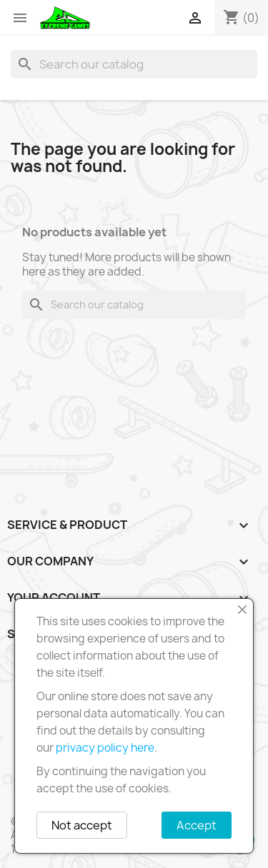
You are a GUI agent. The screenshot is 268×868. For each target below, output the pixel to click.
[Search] (134, 64)
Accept (197, 825)
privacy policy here (105, 748)
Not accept (82, 825)
